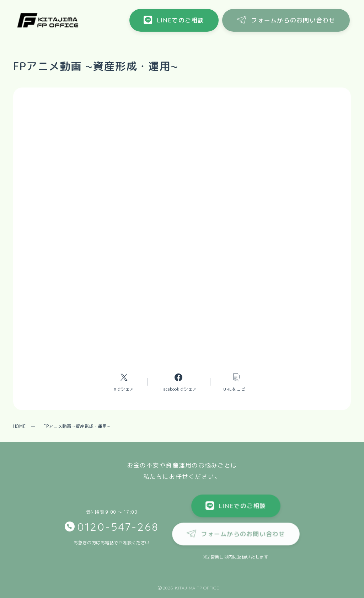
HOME (19, 426)
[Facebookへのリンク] (179, 382)
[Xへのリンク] (124, 382)
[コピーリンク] (237, 382)
